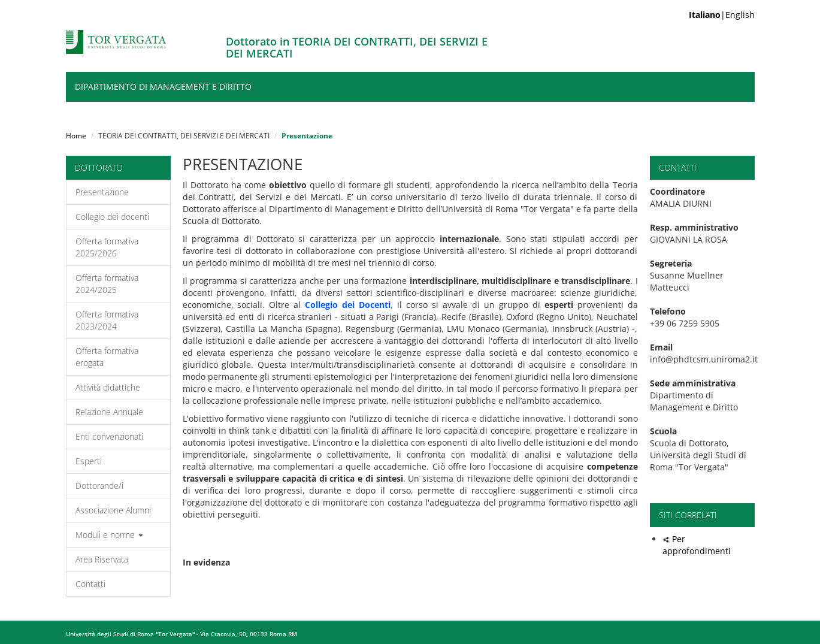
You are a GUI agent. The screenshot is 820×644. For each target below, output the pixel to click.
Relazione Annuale (109, 412)
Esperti (89, 461)
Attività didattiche (108, 387)
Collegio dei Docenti (348, 305)
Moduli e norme (109, 535)
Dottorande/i (99, 486)
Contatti (90, 584)
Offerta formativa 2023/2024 (107, 320)
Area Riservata (102, 559)
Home (76, 136)
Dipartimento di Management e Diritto (163, 87)
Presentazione (102, 192)
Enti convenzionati (109, 436)
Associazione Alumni (113, 510)
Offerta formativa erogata (107, 357)
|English (722, 15)
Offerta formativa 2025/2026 (107, 247)
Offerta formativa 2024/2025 (107, 284)
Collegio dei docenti (112, 217)
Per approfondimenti (697, 545)
